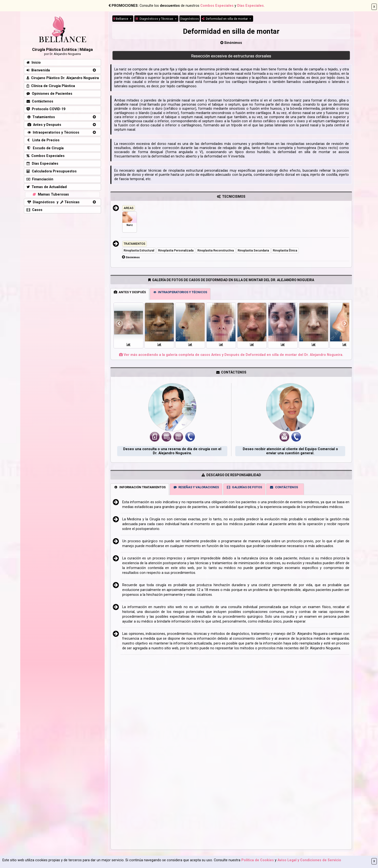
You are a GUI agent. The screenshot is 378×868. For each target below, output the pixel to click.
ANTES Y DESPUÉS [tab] (130, 292)
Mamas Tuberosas (50, 194)
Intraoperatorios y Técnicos (53, 132)
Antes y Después (44, 125)
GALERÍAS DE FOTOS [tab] (244, 487)
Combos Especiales (217, 6)
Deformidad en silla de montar (225, 19)
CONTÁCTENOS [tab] (284, 487)
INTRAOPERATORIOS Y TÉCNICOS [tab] (180, 292)
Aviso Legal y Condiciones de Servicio (309, 860)
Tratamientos (41, 117)
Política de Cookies (258, 860)
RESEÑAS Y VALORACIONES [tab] (196, 487)
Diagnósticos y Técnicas (155, 19)
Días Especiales (250, 6)
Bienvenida (38, 70)
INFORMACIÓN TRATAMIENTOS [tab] (140, 487)
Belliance (121, 19)
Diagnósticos (190, 19)
